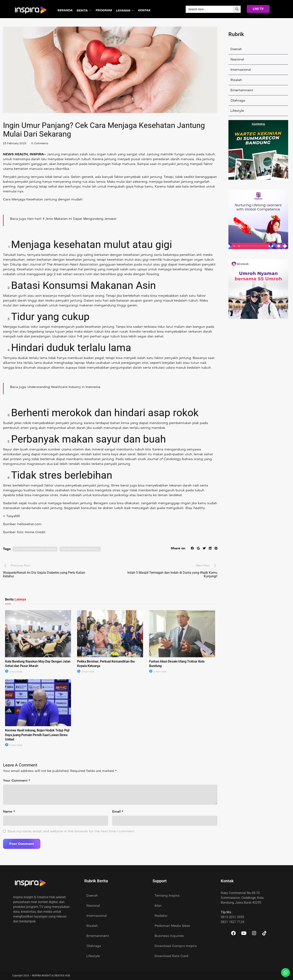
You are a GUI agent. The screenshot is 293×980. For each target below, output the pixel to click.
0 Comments (42, 143)
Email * (118, 811)
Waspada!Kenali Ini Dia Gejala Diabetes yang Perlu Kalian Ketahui (44, 574)
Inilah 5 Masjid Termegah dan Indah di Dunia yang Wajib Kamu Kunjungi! (172, 574)
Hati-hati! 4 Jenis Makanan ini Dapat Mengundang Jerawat (74, 219)
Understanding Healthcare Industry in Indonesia (66, 387)
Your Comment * (17, 780)
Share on (177, 548)
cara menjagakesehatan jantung (37, 549)
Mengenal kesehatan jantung (84, 549)
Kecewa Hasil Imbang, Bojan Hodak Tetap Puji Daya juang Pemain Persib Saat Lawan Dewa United (37, 735)
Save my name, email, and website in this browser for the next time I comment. (71, 831)
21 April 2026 (14, 672)
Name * (9, 811)
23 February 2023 (16, 143)
